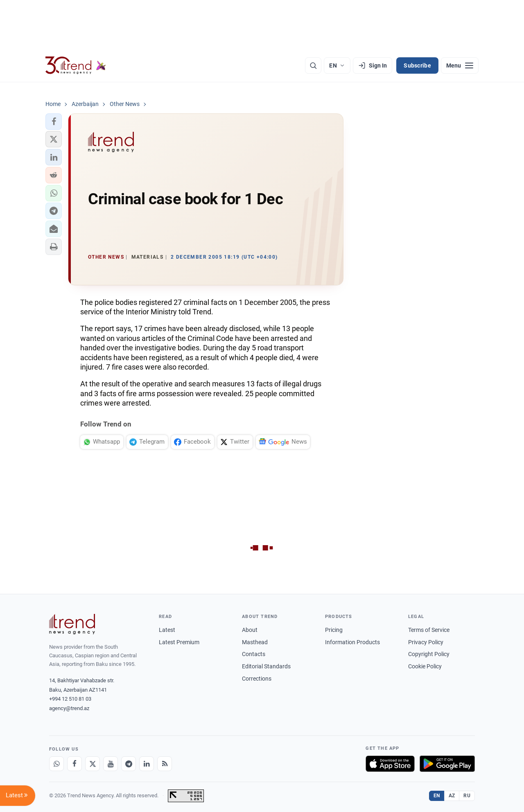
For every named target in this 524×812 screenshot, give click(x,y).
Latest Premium (179, 642)
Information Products (352, 642)
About (250, 630)
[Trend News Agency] (72, 624)
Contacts (254, 654)
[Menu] (460, 65)
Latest (167, 630)
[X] (93, 764)
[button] (54, 122)
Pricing (334, 630)
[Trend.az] (76, 65)
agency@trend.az (69, 708)
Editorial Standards (266, 666)
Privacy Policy (426, 642)
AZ (452, 796)
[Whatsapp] (56, 764)
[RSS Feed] (165, 764)
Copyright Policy (429, 654)
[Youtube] (111, 764)
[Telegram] (129, 764)
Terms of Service (429, 630)
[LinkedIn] (147, 764)
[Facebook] (75, 764)
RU (467, 796)
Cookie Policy (425, 666)
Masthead (255, 642)
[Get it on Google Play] (447, 764)
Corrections (257, 679)
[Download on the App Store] (390, 764)
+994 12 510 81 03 (70, 699)
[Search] (313, 65)
